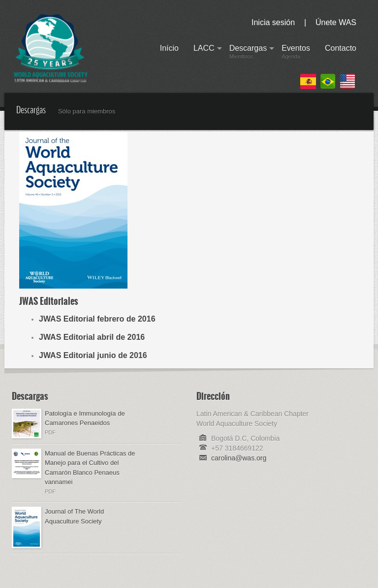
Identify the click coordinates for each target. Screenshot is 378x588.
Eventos (296, 53)
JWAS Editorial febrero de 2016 (97, 319)
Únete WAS (336, 22)
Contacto (341, 53)
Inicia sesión (273, 22)
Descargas (248, 53)
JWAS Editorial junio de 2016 (93, 355)
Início (169, 53)
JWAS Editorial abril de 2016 (92, 337)
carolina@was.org (239, 458)
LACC (204, 53)
